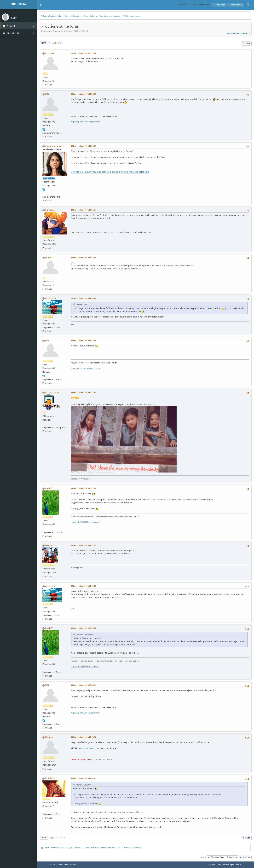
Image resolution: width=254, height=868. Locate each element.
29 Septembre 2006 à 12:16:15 (83, 210)
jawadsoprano (53, 146)
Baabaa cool (52, 392)
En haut (44, 838)
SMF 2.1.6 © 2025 (56, 865)
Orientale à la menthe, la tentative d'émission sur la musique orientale (110, 172)
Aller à (203, 857)
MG (47, 94)
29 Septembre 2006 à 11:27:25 (83, 146)
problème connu (92, 748)
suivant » (245, 34)
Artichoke (51, 298)
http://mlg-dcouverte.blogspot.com (85, 122)
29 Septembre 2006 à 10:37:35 (83, 94)
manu (48, 257)
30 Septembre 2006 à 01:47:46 (83, 586)
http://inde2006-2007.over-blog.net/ (85, 522)
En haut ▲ (239, 865)
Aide (219, 865)
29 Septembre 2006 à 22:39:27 (83, 545)
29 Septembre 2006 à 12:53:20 (83, 257)
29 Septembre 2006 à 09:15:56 (83, 53)
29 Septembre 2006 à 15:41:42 (83, 340)
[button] (41, 5)
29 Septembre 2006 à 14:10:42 (83, 298)
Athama (50, 53)
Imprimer (246, 43)
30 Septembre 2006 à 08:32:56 (83, 628)
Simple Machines (70, 865)
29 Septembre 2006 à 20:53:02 (83, 488)
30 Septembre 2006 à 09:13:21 (83, 685)
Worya (49, 545)
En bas (43, 43)
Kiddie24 (50, 778)
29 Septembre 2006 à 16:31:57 (83, 392)
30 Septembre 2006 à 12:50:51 (83, 778)
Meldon (49, 737)
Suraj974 (50, 210)
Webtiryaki (213, 865)
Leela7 (49, 488)
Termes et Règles (228, 865)
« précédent (233, 34)
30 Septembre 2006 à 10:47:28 (83, 737)
